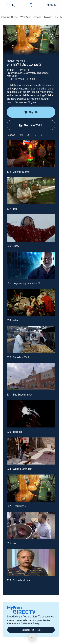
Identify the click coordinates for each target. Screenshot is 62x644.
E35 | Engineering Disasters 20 (23, 283)
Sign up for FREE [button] (31, 630)
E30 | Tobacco (15, 432)
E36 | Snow (13, 246)
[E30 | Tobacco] (31, 414)
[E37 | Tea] (31, 191)
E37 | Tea (12, 209)
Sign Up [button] (31, 112)
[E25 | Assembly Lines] (31, 563)
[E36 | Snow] (31, 228)
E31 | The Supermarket (19, 395)
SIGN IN (52, 5)
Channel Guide (10, 17)
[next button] (42, 135)
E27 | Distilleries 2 (16, 506)
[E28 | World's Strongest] (31, 451)
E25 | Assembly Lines (19, 580)
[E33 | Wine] (31, 302)
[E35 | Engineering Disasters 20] (31, 265)
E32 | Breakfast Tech (18, 357)
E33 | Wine (12, 320)
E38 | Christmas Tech (18, 172)
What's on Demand (31, 17)
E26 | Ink (11, 543)
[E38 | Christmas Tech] (31, 154)
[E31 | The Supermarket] (31, 377)
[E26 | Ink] (31, 525)
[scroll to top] (32, 637)
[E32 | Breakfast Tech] (31, 339)
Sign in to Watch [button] (31, 125)
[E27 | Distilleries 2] (31, 488)
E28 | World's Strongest (19, 469)
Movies (48, 17)
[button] (8, 5)
